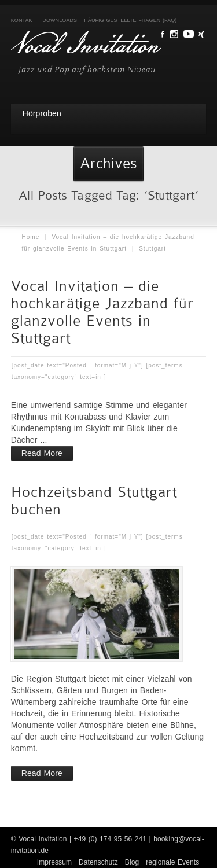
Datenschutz (98, 862)
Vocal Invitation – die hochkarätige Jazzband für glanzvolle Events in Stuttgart (102, 312)
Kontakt (23, 20)
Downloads (60, 20)
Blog (132, 862)
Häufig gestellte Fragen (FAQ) (130, 20)
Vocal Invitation (43, 839)
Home (31, 237)
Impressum (54, 862)
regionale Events (172, 862)
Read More (42, 453)
